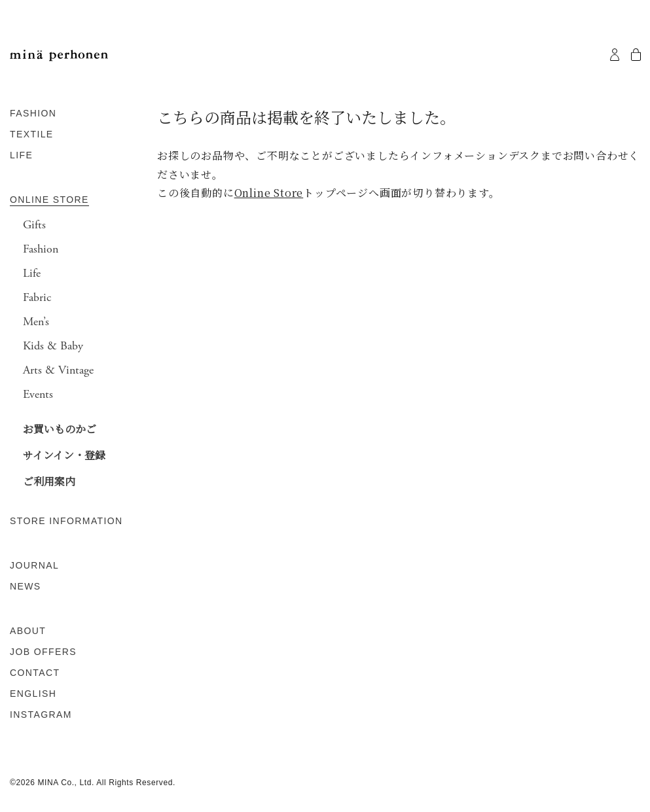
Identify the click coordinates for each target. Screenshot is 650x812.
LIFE (21, 155)
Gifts (34, 225)
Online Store (269, 193)
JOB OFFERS (43, 652)
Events (38, 395)
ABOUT (28, 631)
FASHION (33, 113)
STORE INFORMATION (66, 521)
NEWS (26, 586)
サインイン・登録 (64, 455)
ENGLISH (33, 694)
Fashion (41, 249)
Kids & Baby (53, 346)
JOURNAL (34, 565)
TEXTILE (32, 134)
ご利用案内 (49, 481)
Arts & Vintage (58, 370)
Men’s (36, 322)
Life (32, 274)
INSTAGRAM (41, 715)
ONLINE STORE (49, 200)
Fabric (37, 298)
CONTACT (35, 673)
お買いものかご (60, 429)
